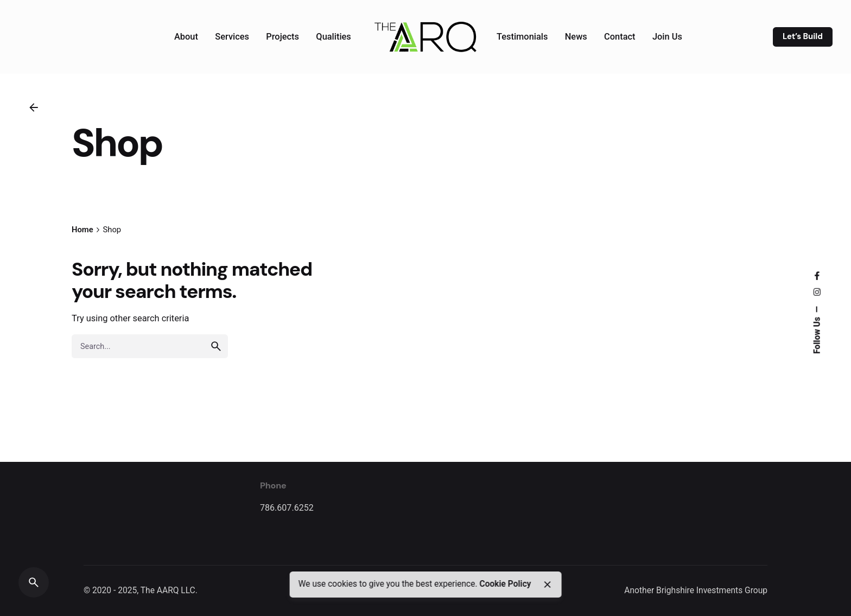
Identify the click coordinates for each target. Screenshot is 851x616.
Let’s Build (803, 36)
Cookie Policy (505, 584)
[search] (216, 346)
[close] (548, 585)
